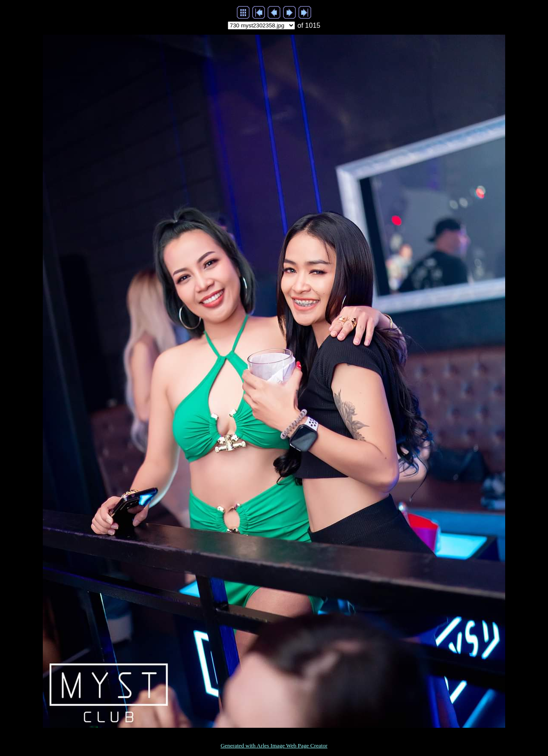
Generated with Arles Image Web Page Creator (274, 746)
